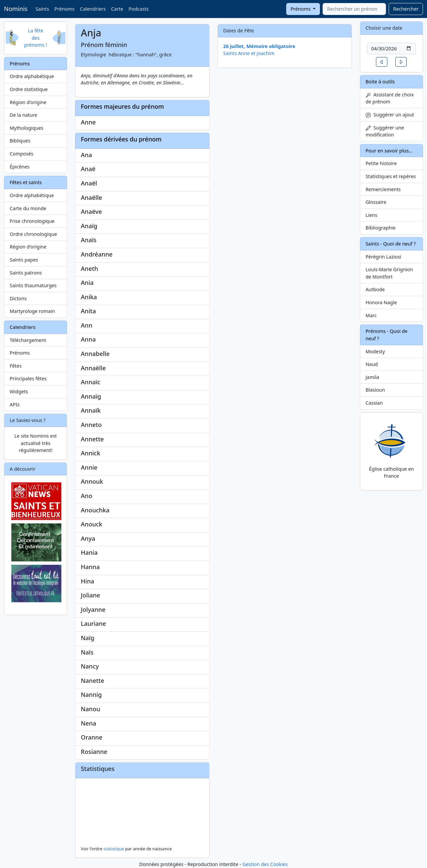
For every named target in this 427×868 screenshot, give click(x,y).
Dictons (18, 298)
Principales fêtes (28, 378)
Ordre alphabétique (32, 76)
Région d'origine (28, 102)
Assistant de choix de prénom (390, 98)
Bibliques (20, 141)
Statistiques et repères (391, 176)
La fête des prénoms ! (36, 38)
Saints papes (24, 260)
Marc (371, 315)
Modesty (375, 351)
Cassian (374, 403)
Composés (22, 154)
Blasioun (375, 390)
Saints (42, 9)
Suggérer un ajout (390, 115)
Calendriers (93, 9)
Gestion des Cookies (265, 864)
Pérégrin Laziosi (383, 257)
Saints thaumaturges (33, 285)
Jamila (372, 377)
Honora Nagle (381, 302)
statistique (114, 849)
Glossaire (376, 202)
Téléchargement (28, 340)
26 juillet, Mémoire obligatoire (259, 46)
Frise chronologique (32, 221)
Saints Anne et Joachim (249, 53)
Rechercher (406, 9)
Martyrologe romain (32, 311)
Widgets (19, 391)
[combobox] (354, 9)
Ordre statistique (29, 89)
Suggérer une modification (385, 131)
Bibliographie (381, 228)
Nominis (16, 9)
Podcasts (138, 9)
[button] (382, 62)
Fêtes (16, 366)
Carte (117, 9)
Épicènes (20, 167)
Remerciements (383, 189)
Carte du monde (28, 208)
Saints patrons (26, 273)
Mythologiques (27, 128)
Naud (372, 364)
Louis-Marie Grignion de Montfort (389, 273)
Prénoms (64, 9)
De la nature (24, 115)
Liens (371, 215)
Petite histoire (381, 163)
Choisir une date (384, 28)
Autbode (375, 289)
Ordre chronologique (33, 234)
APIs (15, 404)
